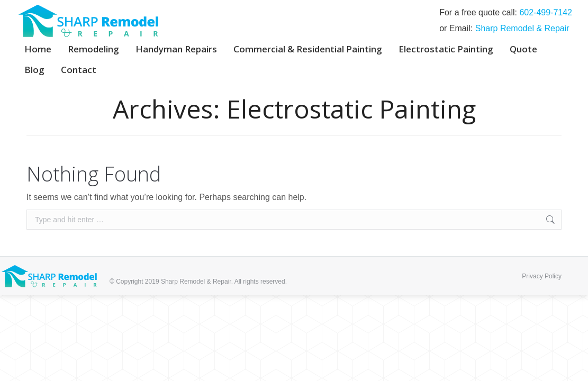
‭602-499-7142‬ (546, 12)
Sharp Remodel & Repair (522, 28)
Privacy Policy (542, 276)
